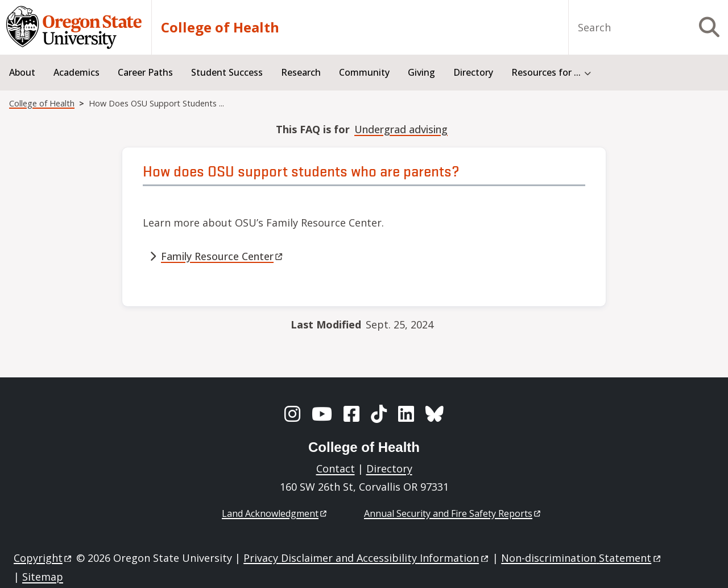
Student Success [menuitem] (227, 72)
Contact (336, 468)
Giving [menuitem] (421, 72)
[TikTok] (379, 414)
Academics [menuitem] (76, 72)
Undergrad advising (401, 129)
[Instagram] (292, 414)
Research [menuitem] (301, 72)
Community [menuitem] (364, 72)
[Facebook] (351, 414)
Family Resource (223, 256)
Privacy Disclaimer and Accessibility (367, 558)
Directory (389, 468)
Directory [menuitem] (473, 72)
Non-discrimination (582, 558)
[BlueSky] (435, 414)
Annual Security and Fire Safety (453, 513)
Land (275, 513)
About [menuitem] (22, 72)
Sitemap (43, 577)
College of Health (220, 27)
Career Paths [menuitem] (145, 72)
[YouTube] (322, 414)
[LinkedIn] (406, 414)
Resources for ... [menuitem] (546, 72)
